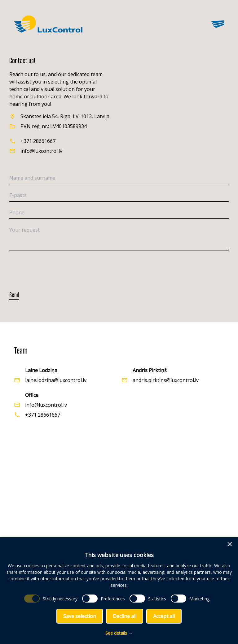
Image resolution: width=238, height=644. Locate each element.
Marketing (199, 599)
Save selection (80, 616)
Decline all (125, 616)
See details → (119, 633)
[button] (230, 544)
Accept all (164, 616)
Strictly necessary (60, 599)
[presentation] (56, 268)
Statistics (157, 599)
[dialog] (119, 591)
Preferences (113, 599)
